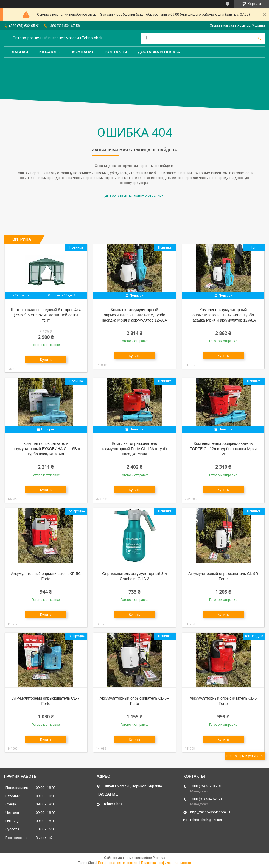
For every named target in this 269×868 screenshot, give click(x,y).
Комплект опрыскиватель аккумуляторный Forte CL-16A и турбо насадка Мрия (134, 449)
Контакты (116, 52)
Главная (19, 52)
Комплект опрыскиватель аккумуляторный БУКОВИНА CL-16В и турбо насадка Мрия (46, 449)
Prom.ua (159, 858)
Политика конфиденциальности (166, 863)
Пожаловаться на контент (118, 863)
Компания (83, 52)
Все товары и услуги (243, 756)
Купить (46, 360)
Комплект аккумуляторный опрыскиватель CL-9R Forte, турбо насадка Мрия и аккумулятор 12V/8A (223, 315)
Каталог (48, 52)
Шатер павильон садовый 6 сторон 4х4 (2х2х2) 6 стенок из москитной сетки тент (46, 315)
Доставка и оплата (159, 52)
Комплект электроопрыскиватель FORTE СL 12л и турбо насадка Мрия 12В (223, 449)
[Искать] (259, 38)
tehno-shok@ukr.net (206, 820)
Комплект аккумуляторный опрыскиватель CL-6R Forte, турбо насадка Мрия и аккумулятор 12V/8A (134, 315)
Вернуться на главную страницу (136, 195)
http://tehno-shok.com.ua (210, 812)
